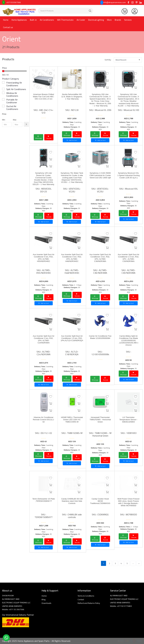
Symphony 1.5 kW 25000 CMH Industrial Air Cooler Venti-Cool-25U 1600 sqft (100, 178)
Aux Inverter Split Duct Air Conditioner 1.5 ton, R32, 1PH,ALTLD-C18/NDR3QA (72, 340)
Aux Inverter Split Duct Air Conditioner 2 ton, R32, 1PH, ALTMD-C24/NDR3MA (44, 340)
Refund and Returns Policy (89, 603)
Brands (118, 20)
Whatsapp (38, 137)
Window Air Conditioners (12, 94)
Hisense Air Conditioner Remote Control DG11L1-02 (44, 420)
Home (6, 20)
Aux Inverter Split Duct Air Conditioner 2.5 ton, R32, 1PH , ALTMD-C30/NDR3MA (129, 259)
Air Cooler (81, 20)
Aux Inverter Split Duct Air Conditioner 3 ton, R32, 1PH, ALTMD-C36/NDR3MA (100, 259)
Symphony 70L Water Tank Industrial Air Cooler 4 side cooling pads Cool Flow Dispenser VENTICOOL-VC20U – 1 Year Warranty (72, 182)
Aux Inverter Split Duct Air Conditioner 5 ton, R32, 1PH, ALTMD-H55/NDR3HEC (44, 259)
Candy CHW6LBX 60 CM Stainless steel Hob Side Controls (72, 502)
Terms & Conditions (86, 596)
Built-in (33, 20)
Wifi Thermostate (65, 20)
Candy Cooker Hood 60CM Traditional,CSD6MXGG (100, 502)
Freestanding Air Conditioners (14, 84)
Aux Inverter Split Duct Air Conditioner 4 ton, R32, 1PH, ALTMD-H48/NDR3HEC (72, 259)
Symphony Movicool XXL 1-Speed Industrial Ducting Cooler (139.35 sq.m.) (128, 178)
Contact (81, 599)
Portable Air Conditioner (12, 101)
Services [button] (128, 20)
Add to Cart (72, 140)
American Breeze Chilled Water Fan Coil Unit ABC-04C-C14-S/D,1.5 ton (44, 99)
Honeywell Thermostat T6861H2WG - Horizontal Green (100, 420)
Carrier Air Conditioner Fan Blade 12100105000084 (100, 339)
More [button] (109, 20)
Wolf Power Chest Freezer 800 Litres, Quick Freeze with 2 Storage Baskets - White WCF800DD (128, 505)
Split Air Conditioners (16, 89)
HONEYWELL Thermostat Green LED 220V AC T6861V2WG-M (72, 422)
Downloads (46, 603)
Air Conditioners (47, 20)
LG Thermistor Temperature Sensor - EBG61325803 (128, 420)
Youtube (49, 137)
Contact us (8, 27)
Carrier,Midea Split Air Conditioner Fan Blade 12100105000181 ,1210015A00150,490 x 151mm (128, 342)
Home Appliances (19, 20)
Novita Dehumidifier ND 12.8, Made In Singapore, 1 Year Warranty (72, 99)
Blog (44, 599)
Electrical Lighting (96, 20)
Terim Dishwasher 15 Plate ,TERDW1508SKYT (44, 502)
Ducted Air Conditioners (12, 108)
